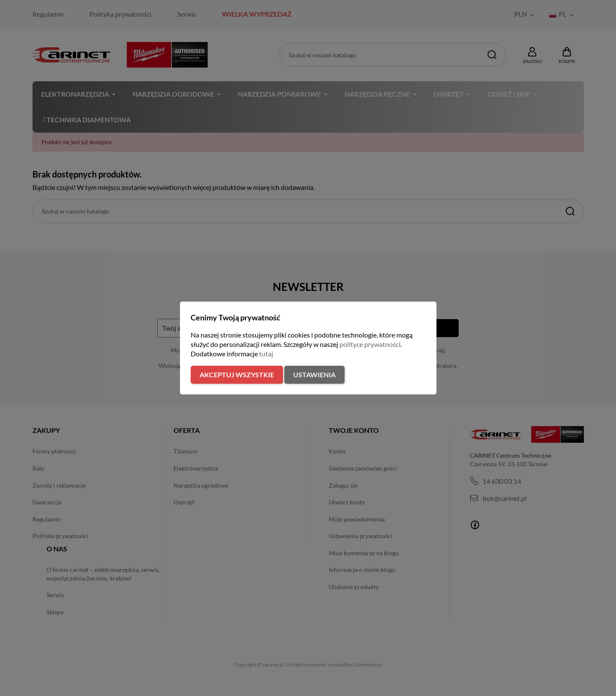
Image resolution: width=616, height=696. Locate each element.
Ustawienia (314, 375)
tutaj (266, 354)
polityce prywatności (370, 344)
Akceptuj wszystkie (237, 375)
